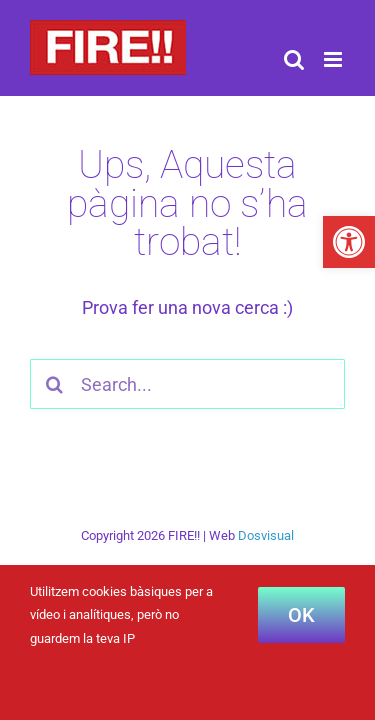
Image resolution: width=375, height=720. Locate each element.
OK (301, 615)
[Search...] (187, 384)
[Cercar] (55, 384)
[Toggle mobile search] (294, 59)
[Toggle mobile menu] (334, 59)
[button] (349, 242)
